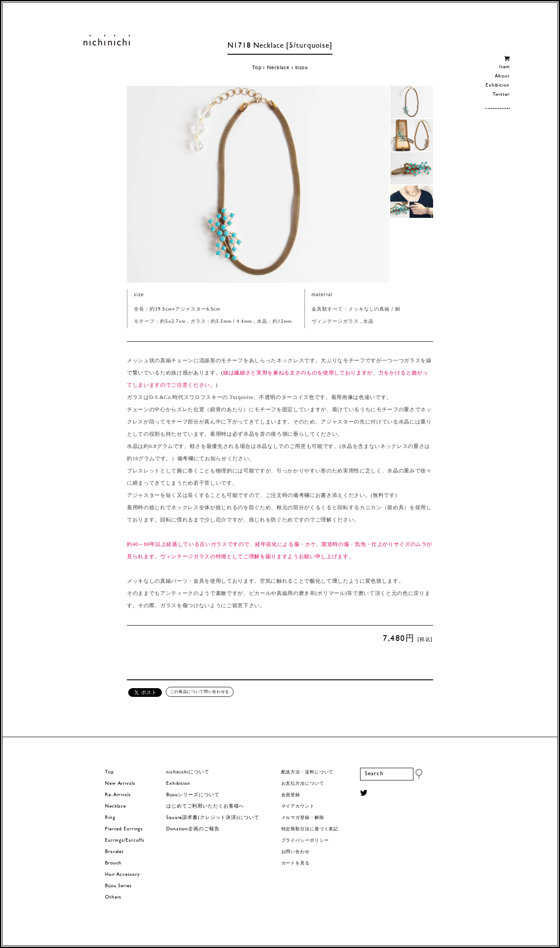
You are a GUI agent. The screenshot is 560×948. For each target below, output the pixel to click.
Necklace (278, 68)
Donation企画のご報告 (193, 829)
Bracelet (114, 852)
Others (113, 897)
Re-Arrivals (118, 795)
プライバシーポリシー (305, 841)
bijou (302, 68)
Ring (110, 818)
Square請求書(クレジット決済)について (213, 818)
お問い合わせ (296, 852)
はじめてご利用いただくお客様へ (205, 806)
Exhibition (498, 86)
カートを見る (296, 863)
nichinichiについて (188, 772)
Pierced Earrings (124, 829)
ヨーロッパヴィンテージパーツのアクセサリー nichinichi (107, 40)
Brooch (113, 863)
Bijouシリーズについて (193, 795)
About (502, 76)
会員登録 (291, 795)
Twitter (501, 95)
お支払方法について (303, 784)
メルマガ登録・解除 (303, 818)
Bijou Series (118, 886)
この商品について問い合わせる (200, 692)
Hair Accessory (122, 875)
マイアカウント (298, 806)
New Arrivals (120, 784)
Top (257, 68)
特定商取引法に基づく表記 (310, 829)
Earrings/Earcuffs (125, 841)
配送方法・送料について (308, 772)
